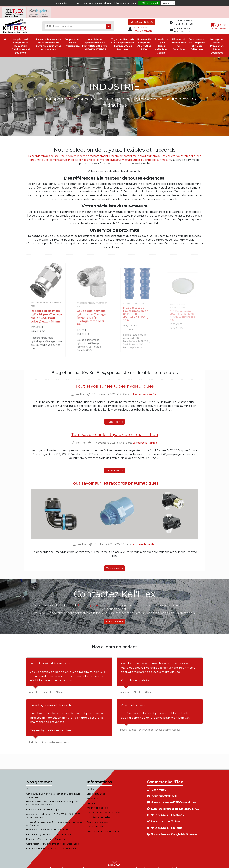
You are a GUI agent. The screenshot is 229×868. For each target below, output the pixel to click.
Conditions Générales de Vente (103, 827)
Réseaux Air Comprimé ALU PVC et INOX (144, 40)
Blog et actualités (96, 789)
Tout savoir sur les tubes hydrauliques (115, 382)
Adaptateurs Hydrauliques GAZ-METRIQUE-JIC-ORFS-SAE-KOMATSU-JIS (95, 40)
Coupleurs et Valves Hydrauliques (72, 38)
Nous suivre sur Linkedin (165, 823)
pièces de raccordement (93, 152)
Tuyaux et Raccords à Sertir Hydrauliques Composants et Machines (123, 40)
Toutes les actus (114, 417)
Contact (91, 799)
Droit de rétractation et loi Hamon (104, 808)
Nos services (93, 794)
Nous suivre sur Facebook (166, 811)
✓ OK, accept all (149, 3)
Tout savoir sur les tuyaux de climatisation (115, 430)
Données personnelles (98, 813)
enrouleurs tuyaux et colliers (156, 152)
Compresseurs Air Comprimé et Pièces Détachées (197, 40)
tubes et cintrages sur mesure (152, 155)
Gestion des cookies (97, 818)
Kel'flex (90, 785)
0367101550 (157, 785)
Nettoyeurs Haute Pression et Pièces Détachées (217, 42)
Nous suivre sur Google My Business (172, 830)
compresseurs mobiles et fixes (69, 155)
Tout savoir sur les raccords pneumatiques (115, 479)
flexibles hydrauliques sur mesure (110, 155)
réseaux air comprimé (123, 152)
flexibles (71, 152)
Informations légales (97, 803)
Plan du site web (95, 822)
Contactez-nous (115, 617)
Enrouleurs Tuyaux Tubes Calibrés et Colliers (161, 42)
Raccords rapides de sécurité (47, 152)
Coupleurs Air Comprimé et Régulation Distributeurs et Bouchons (21, 42)
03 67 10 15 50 (142, 18)
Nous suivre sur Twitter (164, 817)
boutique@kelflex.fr (162, 792)
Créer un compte (143, 26)
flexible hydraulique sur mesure (100, 601)
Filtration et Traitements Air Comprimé (179, 40)
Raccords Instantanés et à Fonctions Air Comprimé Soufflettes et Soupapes (48, 40)
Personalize (168, 3)
